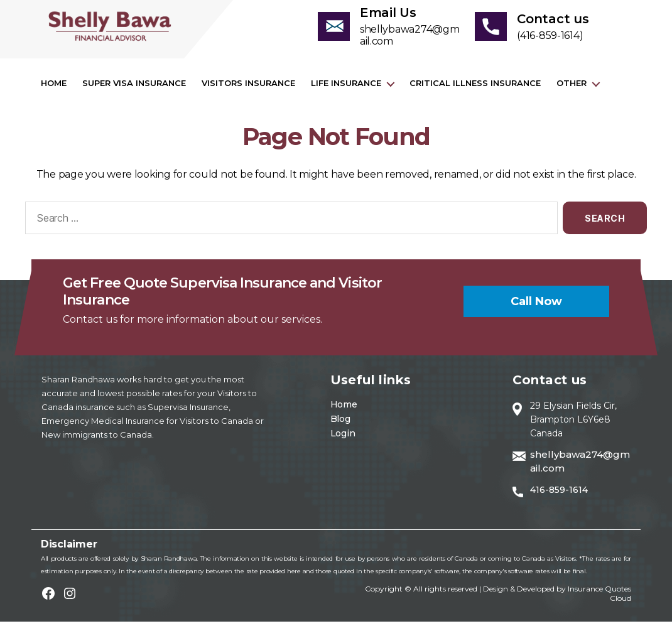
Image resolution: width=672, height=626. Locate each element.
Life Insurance (346, 88)
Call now (536, 305)
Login (343, 438)
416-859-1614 (559, 494)
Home (54, 88)
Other (572, 88)
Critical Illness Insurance (475, 88)
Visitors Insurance (248, 88)
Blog (340, 423)
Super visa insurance (134, 88)
